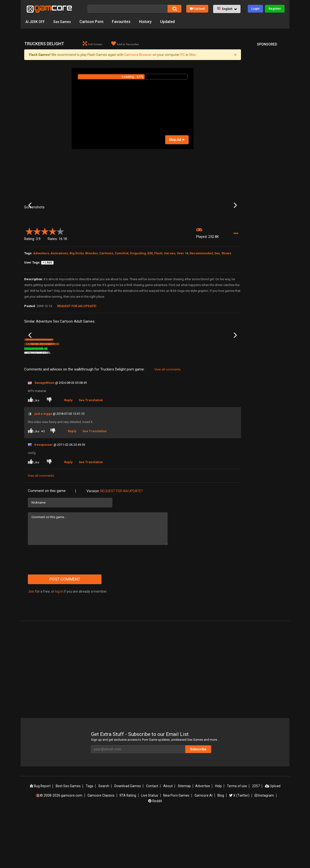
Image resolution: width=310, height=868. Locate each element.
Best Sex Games (69, 840)
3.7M (103, 407)
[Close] (235, 55)
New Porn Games (176, 849)
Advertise (202, 840)
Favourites (126, 22)
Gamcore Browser (138, 55)
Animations (59, 293)
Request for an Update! (77, 345)
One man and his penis (149, 400)
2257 (255, 840)
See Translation (91, 454)
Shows (226, 293)
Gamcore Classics (101, 849)
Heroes (170, 293)
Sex (217, 293)
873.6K (177, 407)
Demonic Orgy (179, 400)
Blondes (92, 293)
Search (105, 840)
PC (183, 55)
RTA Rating (128, 849)
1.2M (212, 407)
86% (200, 407)
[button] (227, 9)
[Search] (128, 9)
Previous (30, 225)
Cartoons (106, 293)
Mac (193, 55)
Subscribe (201, 803)
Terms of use (236, 840)
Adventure (41, 293)
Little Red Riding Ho (74, 400)
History (150, 22)
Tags (90, 840)
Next (235, 225)
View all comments (167, 423)
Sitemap (184, 840)
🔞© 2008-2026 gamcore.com (60, 849)
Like (34, 453)
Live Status (150, 849)
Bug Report (41, 840)
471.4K (68, 407)
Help (218, 840)
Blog (221, 849)
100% (126, 407)
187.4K (140, 407)
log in (59, 645)
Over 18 (182, 293)
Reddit (155, 854)
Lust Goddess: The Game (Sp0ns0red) (114, 400)
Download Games (128, 840)
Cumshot (122, 293)
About (168, 840)
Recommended (201, 293)
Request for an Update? (122, 545)
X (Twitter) (239, 849)
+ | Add (47, 302)
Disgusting (138, 293)
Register (275, 9)
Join (31, 645)
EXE (150, 293)
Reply (69, 454)
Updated (173, 22)
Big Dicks (77, 293)
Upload (197, 9)
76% (54, 407)
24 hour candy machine (40, 400)
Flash (158, 293)
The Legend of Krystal (221, 400)
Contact (153, 840)
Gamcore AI (203, 849)
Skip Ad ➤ (177, 140)
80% (91, 407)
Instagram (264, 849)
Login (255, 9)
